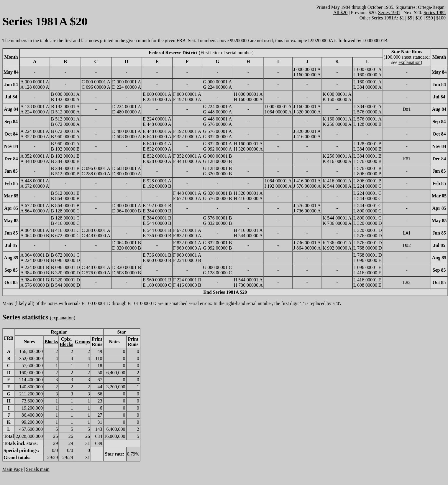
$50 (429, 18)
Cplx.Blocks (66, 342)
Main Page (13, 469)
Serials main (38, 469)
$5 (410, 18)
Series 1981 (389, 13)
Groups (82, 342)
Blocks (51, 342)
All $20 (340, 13)
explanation (410, 62)
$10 (419, 18)
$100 (441, 18)
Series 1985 (435, 13)
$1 (402, 18)
